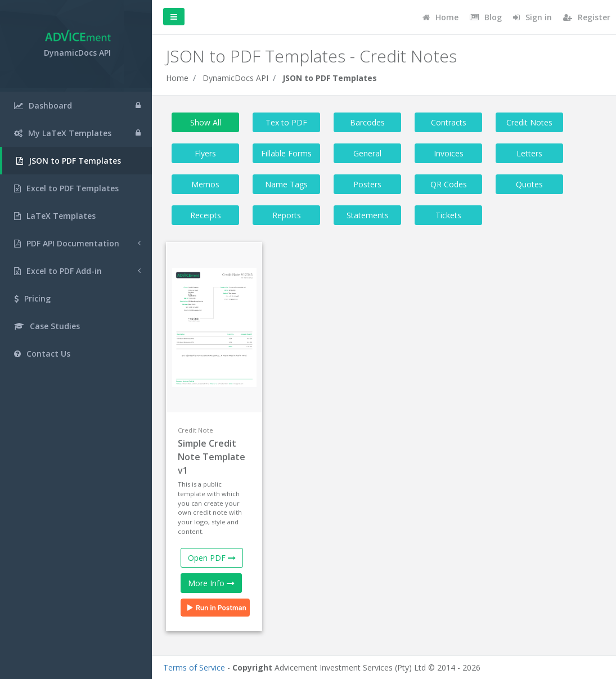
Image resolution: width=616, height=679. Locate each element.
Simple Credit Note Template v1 (212, 457)
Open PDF (212, 558)
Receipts (206, 215)
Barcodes (367, 122)
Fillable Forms (286, 153)
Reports (287, 215)
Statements (368, 215)
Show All (206, 122)
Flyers (205, 153)
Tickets (448, 215)
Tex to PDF (286, 122)
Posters (367, 184)
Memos (205, 184)
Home (177, 78)
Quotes (529, 184)
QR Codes (449, 184)
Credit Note (195, 430)
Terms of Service (194, 667)
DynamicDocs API (235, 78)
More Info (211, 583)
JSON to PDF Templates (330, 78)
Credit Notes (529, 122)
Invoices (449, 153)
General (367, 153)
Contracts (449, 122)
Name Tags (286, 184)
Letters (529, 153)
